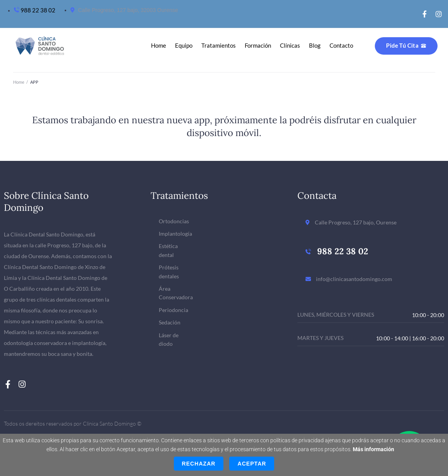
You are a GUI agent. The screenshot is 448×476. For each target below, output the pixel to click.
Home (19, 82)
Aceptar (252, 464)
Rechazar (199, 464)
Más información (373, 449)
